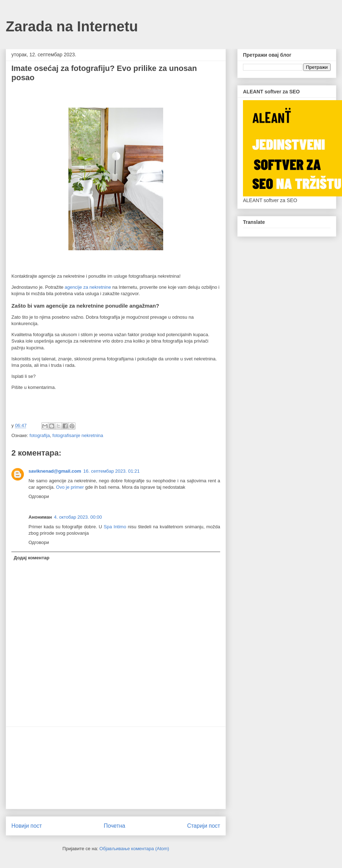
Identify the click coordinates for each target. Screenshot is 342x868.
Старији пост (204, 826)
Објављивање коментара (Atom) (134, 849)
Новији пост (27, 826)
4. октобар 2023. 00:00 (78, 517)
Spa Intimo (115, 527)
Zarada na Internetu (72, 26)
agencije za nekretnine (88, 287)
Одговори (39, 496)
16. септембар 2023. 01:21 (112, 471)
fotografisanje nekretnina (78, 435)
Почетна (114, 826)
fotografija (40, 435)
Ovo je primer (70, 487)
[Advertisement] (116, 768)
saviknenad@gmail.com (55, 471)
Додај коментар (32, 558)
